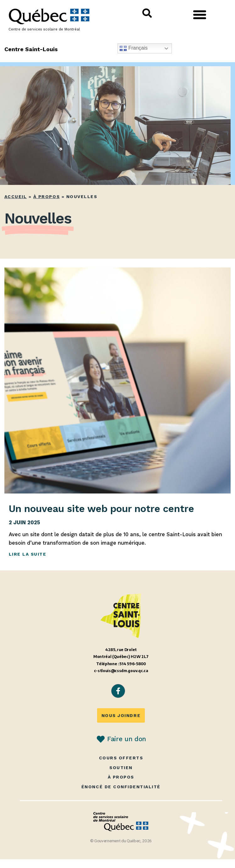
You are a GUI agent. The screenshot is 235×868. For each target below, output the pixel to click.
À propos (46, 197)
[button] (200, 15)
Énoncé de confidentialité (121, 787)
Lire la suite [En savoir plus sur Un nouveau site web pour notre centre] (28, 554)
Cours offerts (121, 758)
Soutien (121, 768)
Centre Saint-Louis (31, 49)
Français (134, 48)
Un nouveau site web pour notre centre (101, 509)
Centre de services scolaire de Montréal (44, 29)
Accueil (16, 197)
